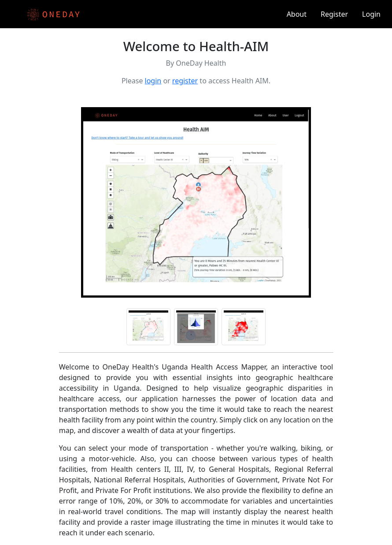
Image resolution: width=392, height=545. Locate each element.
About (297, 14)
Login (371, 14)
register (185, 81)
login (153, 81)
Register (334, 14)
